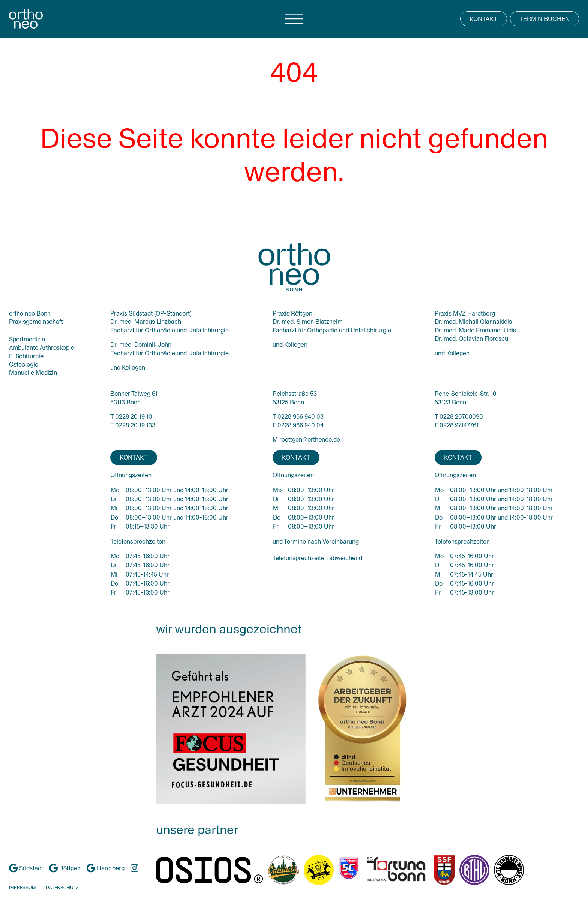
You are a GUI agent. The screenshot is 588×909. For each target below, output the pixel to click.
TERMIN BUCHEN (544, 19)
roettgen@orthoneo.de (310, 439)
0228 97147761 (459, 425)
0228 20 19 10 (134, 417)
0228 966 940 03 (301, 417)
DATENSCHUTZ (62, 888)
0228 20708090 (461, 417)
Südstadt (26, 868)
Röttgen (65, 868)
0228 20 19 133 (135, 425)
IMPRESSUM (22, 888)
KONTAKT (484, 19)
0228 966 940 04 (301, 425)
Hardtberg (106, 868)
